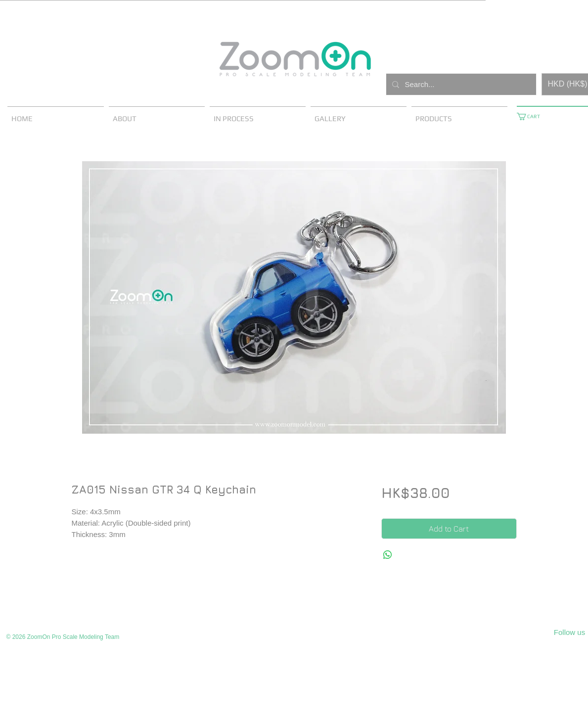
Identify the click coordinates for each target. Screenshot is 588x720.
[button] (532, 116)
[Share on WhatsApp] (388, 555)
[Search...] (460, 84)
